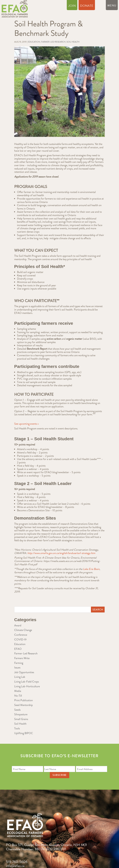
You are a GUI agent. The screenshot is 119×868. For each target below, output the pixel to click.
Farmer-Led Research (53, 42)
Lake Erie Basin (91, 569)
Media (18, 691)
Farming (19, 663)
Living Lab (20, 677)
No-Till (18, 696)
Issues (17, 668)
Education (34, 42)
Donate (87, 6)
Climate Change (23, 630)
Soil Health (73, 42)
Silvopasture (21, 714)
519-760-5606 (17, 862)
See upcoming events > (26, 424)
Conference (21, 635)
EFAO (18, 649)
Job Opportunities (24, 672)
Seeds (17, 710)
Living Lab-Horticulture (27, 686)
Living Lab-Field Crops (26, 682)
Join (72, 6)
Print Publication (24, 700)
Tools (17, 728)
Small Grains (21, 719)
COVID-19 (20, 640)
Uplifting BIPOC (24, 733)
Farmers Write (22, 658)
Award (18, 625)
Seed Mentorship (24, 705)
